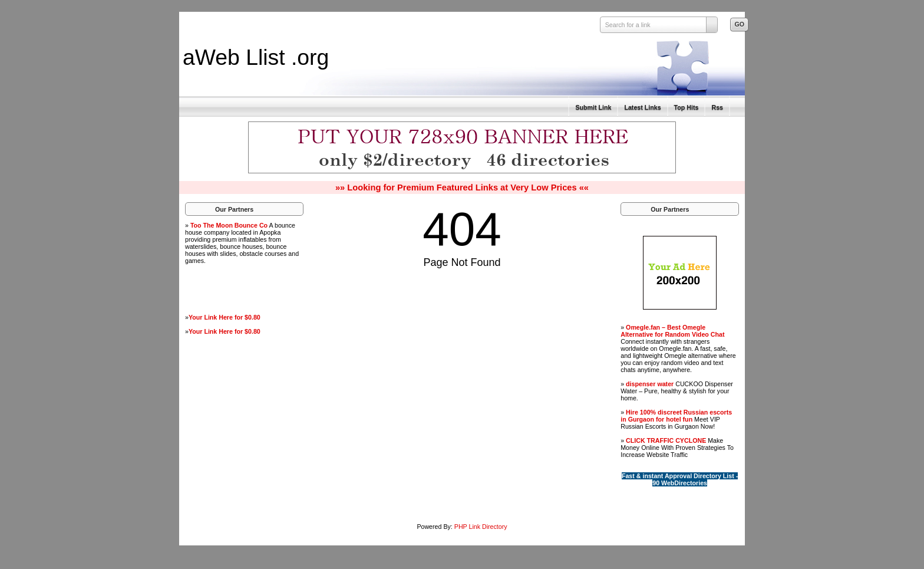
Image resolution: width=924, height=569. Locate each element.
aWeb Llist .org (256, 57)
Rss (717, 107)
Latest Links (642, 107)
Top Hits (687, 107)
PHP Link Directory (481, 527)
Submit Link (593, 107)
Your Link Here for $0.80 (225, 317)
